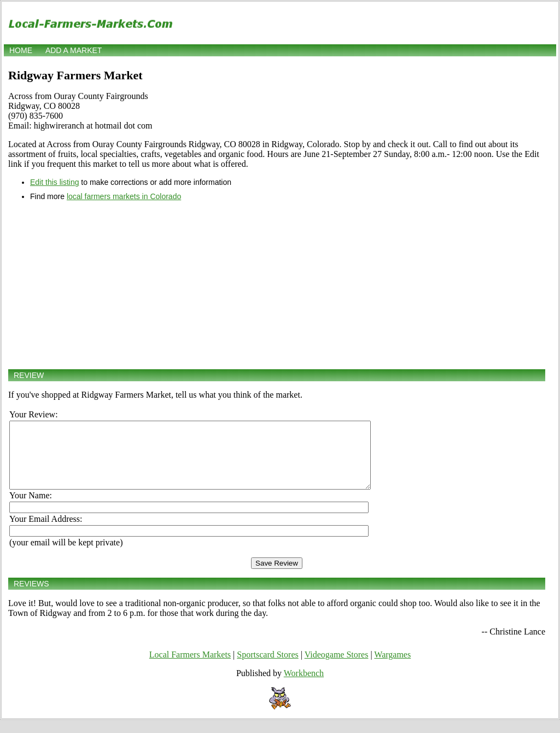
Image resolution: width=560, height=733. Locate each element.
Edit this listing (54, 182)
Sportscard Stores (267, 668)
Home (21, 50)
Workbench (304, 686)
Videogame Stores (337, 668)
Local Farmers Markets (190, 668)
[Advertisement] (277, 285)
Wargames (392, 668)
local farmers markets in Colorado (124, 196)
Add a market (74, 50)
